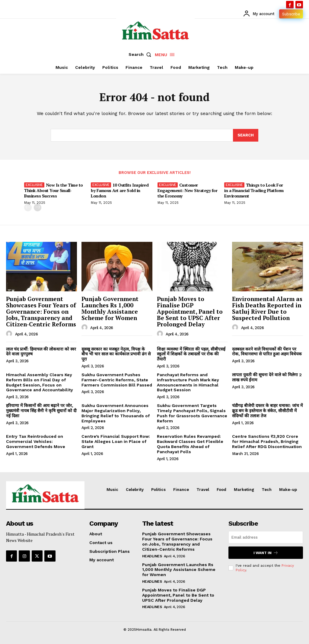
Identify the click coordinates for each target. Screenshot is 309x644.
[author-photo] (10, 334)
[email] (266, 537)
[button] (141, 54)
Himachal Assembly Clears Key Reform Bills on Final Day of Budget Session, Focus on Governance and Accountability (40, 382)
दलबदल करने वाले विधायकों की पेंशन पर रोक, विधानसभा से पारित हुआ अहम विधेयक (267, 352)
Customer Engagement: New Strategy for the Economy (187, 190)
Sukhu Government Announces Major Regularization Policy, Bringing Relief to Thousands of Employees (116, 413)
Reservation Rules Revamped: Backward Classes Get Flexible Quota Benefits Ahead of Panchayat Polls (190, 444)
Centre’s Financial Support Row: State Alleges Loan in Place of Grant (116, 441)
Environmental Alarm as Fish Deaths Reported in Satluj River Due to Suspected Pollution (267, 308)
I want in (266, 553)
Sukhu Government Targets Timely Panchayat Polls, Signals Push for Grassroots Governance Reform (192, 413)
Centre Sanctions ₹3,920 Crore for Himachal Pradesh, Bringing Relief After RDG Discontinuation (267, 441)
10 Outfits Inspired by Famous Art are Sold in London (120, 190)
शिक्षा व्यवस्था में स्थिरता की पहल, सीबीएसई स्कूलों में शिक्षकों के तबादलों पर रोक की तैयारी (191, 354)
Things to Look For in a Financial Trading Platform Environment (254, 190)
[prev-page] (28, 208)
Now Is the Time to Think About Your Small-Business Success (54, 190)
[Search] (246, 135)
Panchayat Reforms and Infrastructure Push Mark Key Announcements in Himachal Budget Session (188, 382)
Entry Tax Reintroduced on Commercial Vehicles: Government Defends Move (36, 441)
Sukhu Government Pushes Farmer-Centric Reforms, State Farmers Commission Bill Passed (117, 380)
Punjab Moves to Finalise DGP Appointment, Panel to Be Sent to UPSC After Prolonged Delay (190, 311)
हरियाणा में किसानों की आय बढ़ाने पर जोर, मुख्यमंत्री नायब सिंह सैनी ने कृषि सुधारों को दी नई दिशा (41, 411)
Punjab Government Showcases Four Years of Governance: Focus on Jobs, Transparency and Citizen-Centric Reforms (41, 311)
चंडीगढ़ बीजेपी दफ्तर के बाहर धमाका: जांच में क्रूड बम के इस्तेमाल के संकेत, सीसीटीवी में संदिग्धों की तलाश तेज (267, 411)
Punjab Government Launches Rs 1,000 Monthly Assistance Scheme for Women (110, 308)
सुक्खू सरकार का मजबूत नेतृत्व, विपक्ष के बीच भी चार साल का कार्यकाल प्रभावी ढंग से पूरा (116, 354)
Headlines (152, 556)
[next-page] (38, 208)
